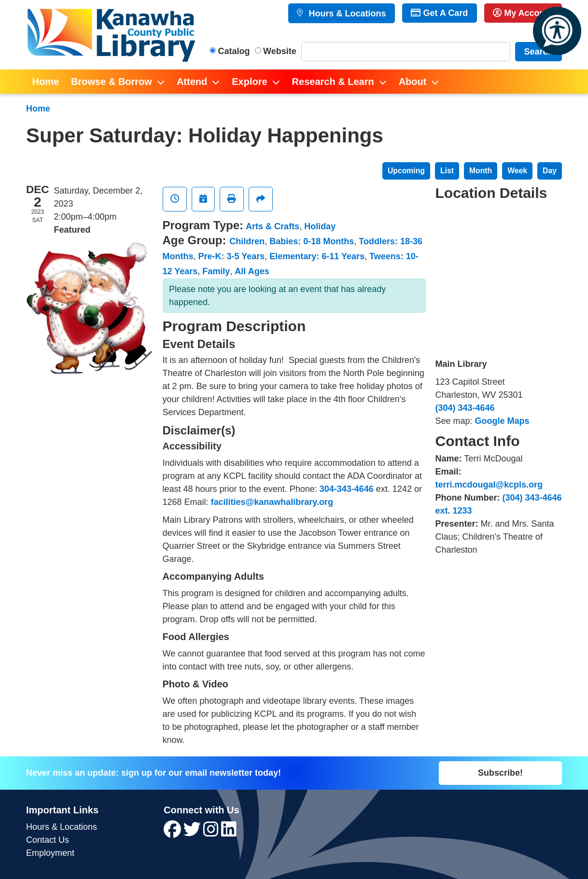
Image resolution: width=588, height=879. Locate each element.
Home (38, 109)
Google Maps (502, 421)
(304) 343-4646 (465, 408)
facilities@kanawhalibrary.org (272, 502)
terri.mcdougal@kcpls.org (489, 485)
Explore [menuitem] (249, 82)
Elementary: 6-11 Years (317, 256)
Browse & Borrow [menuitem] (112, 82)
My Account (523, 13)
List (447, 171)
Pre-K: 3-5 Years (232, 256)
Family (216, 271)
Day (550, 171)
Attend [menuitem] (192, 82)
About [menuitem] (413, 82)
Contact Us (48, 840)
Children (247, 241)
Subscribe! (500, 773)
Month (481, 171)
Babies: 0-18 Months (312, 241)
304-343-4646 (347, 489)
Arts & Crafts (273, 226)
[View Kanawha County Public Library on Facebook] (174, 833)
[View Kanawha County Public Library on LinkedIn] (229, 833)
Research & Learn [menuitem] (333, 82)
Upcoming (406, 171)
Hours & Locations (346, 14)
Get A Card (439, 13)
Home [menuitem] (46, 82)
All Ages (252, 271)
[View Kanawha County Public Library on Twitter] (193, 833)
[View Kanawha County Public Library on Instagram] (212, 833)
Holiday (320, 226)
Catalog (234, 51)
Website (280, 51)
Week (517, 171)
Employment (50, 853)
